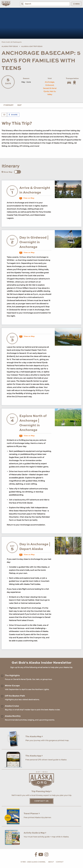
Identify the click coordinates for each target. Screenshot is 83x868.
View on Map (27, 198)
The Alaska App (34, 756)
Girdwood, (50, 85)
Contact (60, 862)
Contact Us (42, 801)
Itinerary (8, 105)
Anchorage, (50, 82)
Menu (77, 4)
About (51, 862)
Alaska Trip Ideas (10, 46)
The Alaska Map (34, 737)
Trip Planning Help (41, 791)
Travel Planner (32, 814)
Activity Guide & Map (35, 833)
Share (13, 115)
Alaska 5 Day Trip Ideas (32, 46)
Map (19, 105)
